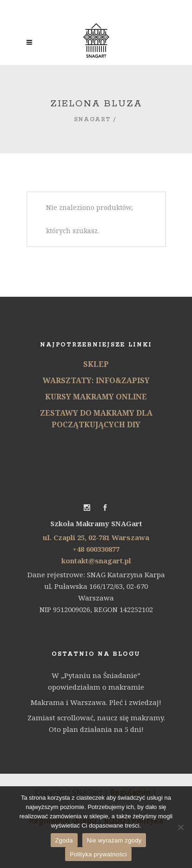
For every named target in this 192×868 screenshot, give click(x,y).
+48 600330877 (96, 549)
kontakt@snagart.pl (96, 561)
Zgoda (64, 840)
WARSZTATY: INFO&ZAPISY (96, 380)
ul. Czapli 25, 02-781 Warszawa (96, 537)
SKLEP (96, 364)
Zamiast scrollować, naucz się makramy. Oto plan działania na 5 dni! (96, 723)
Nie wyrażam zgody (114, 840)
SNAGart (92, 120)
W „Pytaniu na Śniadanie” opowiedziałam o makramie (96, 681)
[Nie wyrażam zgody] (180, 827)
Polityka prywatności (98, 854)
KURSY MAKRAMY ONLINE (96, 397)
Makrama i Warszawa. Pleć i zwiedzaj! (96, 702)
